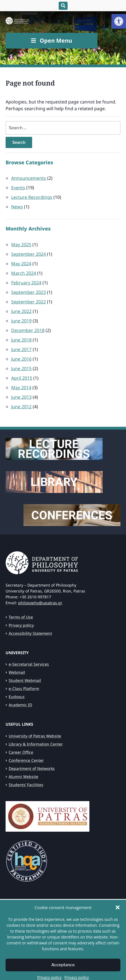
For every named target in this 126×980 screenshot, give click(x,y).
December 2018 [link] (28, 330)
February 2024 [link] (26, 283)
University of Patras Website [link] (35, 736)
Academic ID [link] (20, 705)
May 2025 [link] (21, 245)
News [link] (17, 207)
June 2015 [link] (21, 368)
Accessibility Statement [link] (30, 633)
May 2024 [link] (21, 264)
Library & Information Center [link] (36, 744)
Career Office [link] (21, 752)
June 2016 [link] (21, 359)
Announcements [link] (29, 178)
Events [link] (18, 188)
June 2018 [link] (21, 340)
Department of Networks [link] (32, 768)
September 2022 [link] (28, 302)
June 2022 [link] (21, 311)
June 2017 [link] (21, 349)
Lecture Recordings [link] (32, 197)
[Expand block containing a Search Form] (63, 6)
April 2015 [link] (22, 378)
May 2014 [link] (21, 388)
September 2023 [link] (28, 292)
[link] (119, 21)
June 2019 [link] (21, 321)
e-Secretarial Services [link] (29, 664)
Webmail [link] (17, 672)
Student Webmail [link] (25, 680)
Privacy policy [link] (21, 625)
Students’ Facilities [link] (26, 785)
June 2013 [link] (21, 397)
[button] (118, 922)
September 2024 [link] (28, 254)
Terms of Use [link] (21, 617)
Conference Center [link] (26, 760)
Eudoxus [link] (17, 697)
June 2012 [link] (21, 407)
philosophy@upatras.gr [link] (40, 603)
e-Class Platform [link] (24, 689)
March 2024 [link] (24, 273)
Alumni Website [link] (23, 777)
